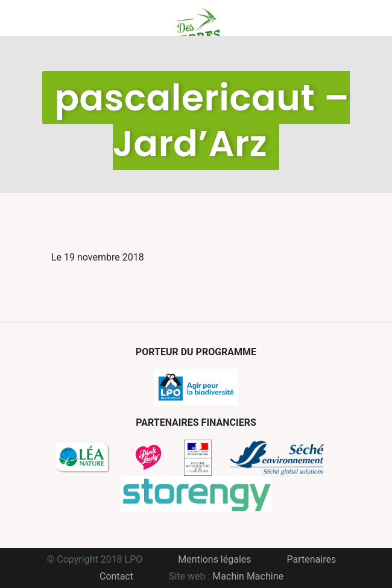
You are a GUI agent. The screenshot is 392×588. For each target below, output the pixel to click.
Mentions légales (214, 559)
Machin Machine (248, 576)
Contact (116, 576)
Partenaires (312, 559)
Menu (60, 18)
